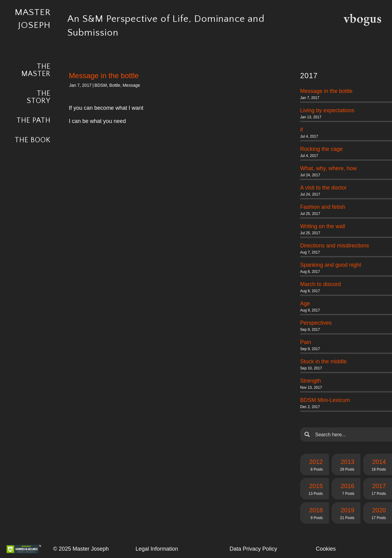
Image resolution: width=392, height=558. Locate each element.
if (302, 130)
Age (305, 304)
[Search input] (351, 434)
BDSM (101, 85)
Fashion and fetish (323, 207)
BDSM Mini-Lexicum (325, 400)
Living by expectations (327, 110)
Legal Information (157, 549)
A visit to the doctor (323, 188)
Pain (306, 342)
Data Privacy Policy (253, 549)
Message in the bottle (326, 91)
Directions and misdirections (335, 246)
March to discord (320, 284)
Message (131, 85)
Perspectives (316, 323)
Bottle (115, 85)
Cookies (326, 549)
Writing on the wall (323, 226)
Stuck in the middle (323, 361)
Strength (311, 381)
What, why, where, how (328, 168)
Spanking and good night (331, 265)
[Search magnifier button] (307, 434)
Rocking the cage (321, 149)
